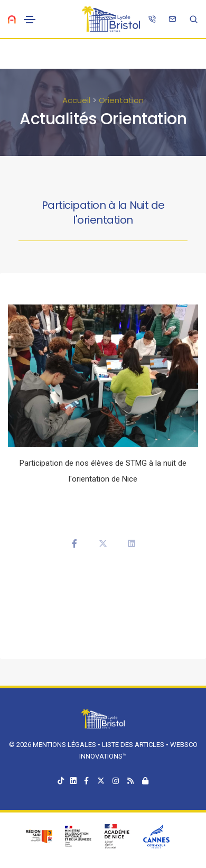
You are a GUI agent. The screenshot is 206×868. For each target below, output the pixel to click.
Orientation (121, 100)
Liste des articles (134, 745)
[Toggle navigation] (30, 20)
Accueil (76, 100)
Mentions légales (64, 745)
